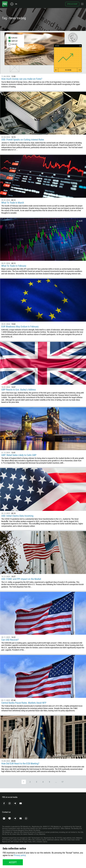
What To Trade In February (14, 266)
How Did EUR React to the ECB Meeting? (21, 763)
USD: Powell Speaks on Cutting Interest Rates (23, 140)
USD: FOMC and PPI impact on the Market (21, 579)
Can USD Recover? (10, 640)
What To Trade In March (13, 203)
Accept (13, 862)
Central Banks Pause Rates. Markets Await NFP (24, 703)
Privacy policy (20, 855)
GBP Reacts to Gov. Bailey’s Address (19, 390)
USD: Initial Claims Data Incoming (17, 516)
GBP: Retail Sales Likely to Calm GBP (19, 455)
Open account (72, 4)
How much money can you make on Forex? (22, 79)
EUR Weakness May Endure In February (20, 327)
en (16, 4)
